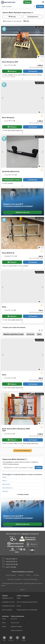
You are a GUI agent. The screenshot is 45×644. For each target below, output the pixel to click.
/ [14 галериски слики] (40, 57)
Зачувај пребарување (22, 451)
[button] (43, 2)
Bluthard (5, 491)
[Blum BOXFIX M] (22, 233)
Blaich (4, 477)
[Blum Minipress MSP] (22, 42)
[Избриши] (35, 6)
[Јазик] (40, 2)
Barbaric (22, 590)
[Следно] (42, 42)
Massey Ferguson (11, 575)
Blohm (5, 481)
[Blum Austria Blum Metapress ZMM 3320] (22, 409)
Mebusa (21, 575)
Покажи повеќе (22, 494)
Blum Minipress (7, 488)
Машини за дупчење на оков (13, 334)
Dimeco (28, 575)
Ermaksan (36, 575)
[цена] (36, 66)
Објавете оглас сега (22, 212)
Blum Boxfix (6, 484)
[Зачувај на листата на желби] (42, 60)
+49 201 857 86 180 (12, 564)
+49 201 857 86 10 (11, 562)
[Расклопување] (22, 79)
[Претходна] (3, 42)
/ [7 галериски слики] (41, 112)
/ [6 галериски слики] (41, 166)
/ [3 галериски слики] (41, 248)
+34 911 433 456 (11, 567)
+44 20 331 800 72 (11, 559)
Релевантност (33, 17)
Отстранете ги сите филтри (12, 21)
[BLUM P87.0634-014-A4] (22, 152)
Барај (40, 6)
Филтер (12, 17)
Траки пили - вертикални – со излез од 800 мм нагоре (22, 579)
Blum (39, 334)
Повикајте (33, 71)
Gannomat (30, 334)
